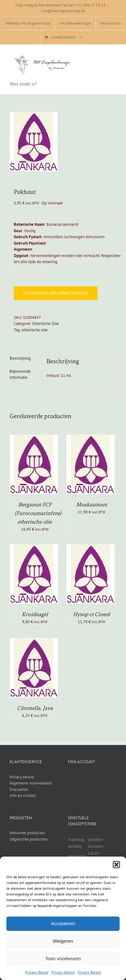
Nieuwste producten (27, 833)
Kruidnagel (35, 614)
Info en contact (23, 796)
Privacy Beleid (37, 972)
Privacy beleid (22, 777)
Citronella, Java (35, 708)
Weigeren (63, 941)
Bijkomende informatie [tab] (20, 375)
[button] (116, 865)
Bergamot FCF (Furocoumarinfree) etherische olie (38, 513)
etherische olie (35, 330)
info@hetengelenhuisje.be (63, 11)
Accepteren (63, 923)
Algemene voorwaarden (31, 783)
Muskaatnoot (91, 505)
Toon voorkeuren (63, 958)
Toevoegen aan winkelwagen (56, 293)
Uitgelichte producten (29, 839)
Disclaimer (19, 789)
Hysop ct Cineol (91, 614)
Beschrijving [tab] (20, 358)
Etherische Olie (46, 324)
